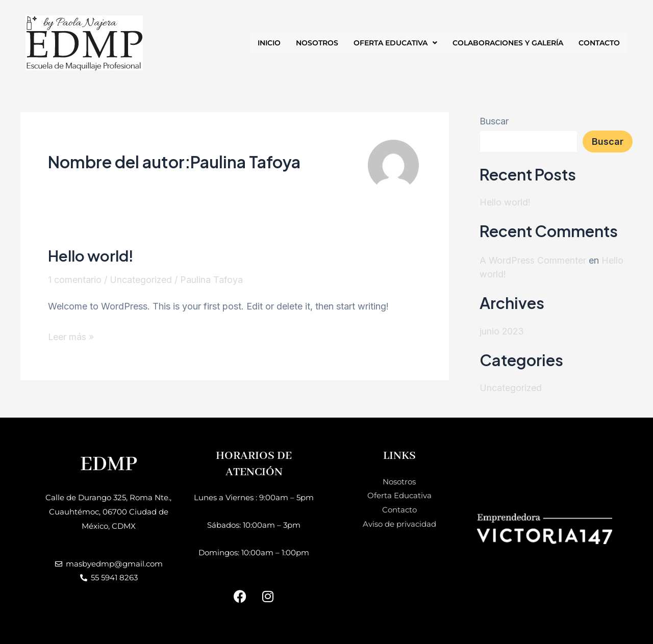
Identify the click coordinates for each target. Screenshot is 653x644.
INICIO (269, 43)
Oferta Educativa (399, 495)
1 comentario (75, 280)
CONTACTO (599, 43)
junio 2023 (502, 330)
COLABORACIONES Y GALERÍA (508, 43)
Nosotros (399, 481)
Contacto (399, 509)
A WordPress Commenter (533, 260)
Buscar (494, 121)
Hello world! (92, 255)
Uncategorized (141, 280)
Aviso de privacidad (399, 523)
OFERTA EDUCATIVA (395, 43)
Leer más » (71, 335)
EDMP (109, 463)
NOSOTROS (317, 43)
